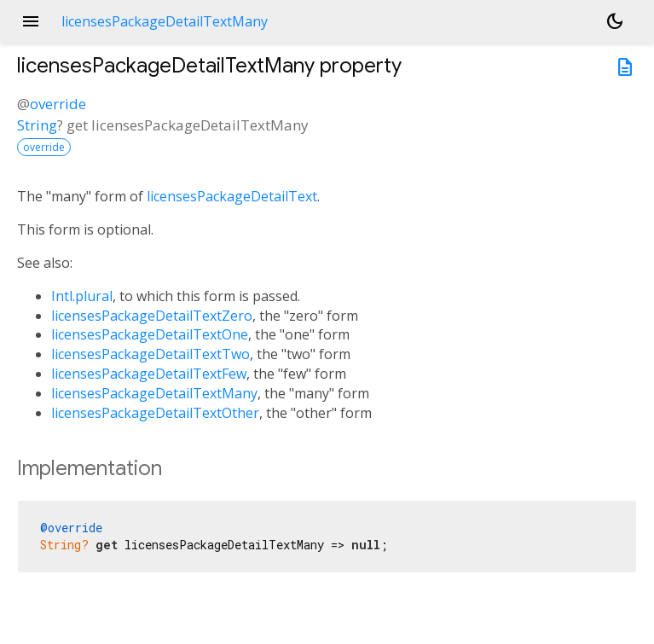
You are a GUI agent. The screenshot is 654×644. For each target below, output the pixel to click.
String (37, 125)
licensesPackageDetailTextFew (149, 374)
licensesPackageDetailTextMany (154, 393)
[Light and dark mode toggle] (615, 21)
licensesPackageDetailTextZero (152, 316)
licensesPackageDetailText (232, 196)
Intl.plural (82, 296)
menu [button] (31, 21)
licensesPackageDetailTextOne (150, 334)
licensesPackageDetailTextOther (155, 413)
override (58, 104)
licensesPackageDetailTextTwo (150, 354)
